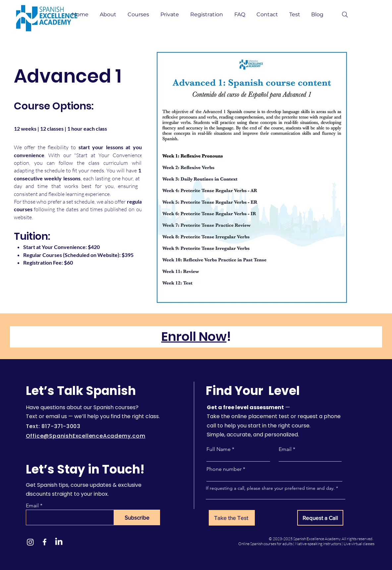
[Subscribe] (137, 517)
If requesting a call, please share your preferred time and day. (270, 488)
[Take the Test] (232, 518)
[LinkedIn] (59, 542)
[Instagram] (30, 542)
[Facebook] (45, 542)
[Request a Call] (320, 518)
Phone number (224, 469)
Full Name (219, 449)
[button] (109, 15)
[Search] (345, 15)
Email (32, 506)
